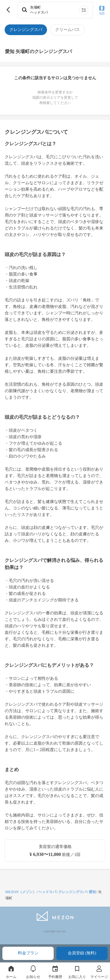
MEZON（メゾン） (21, 892)
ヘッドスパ (47, 892)
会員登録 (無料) (82, 953)
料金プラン (28, 953)
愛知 (92, 892)
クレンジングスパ (72, 892)
